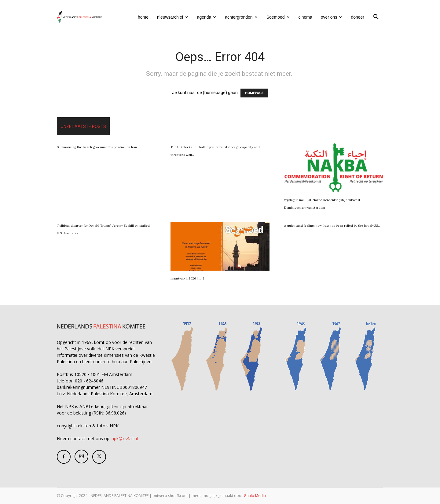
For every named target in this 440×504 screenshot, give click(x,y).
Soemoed (278, 17)
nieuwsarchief (173, 17)
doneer (358, 17)
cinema (305, 17)
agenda (207, 17)
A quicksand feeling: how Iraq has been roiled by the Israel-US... (332, 226)
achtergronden (241, 17)
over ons (332, 17)
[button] (376, 18)
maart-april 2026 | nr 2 (187, 278)
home (143, 17)
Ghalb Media (255, 496)
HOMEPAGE (254, 93)
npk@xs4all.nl (125, 438)
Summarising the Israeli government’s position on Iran (97, 147)
